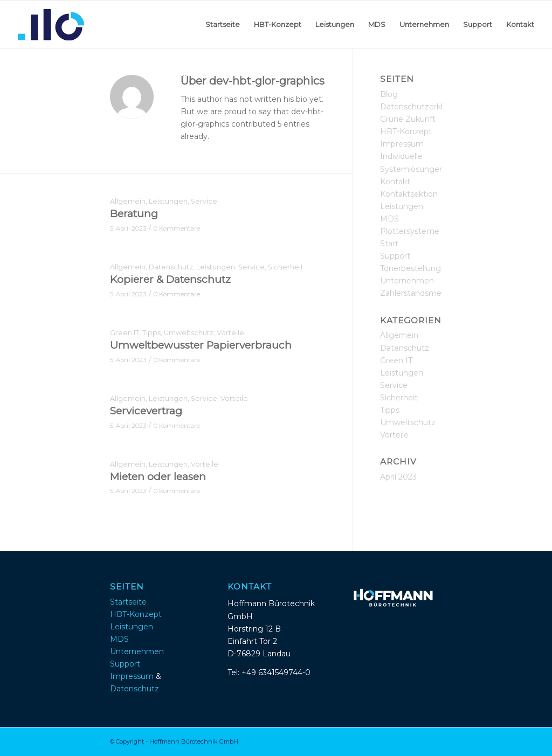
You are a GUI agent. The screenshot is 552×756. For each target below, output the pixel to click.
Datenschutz (171, 267)
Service (204, 201)
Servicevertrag (146, 411)
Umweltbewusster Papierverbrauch (201, 345)
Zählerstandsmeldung (422, 293)
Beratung (134, 214)
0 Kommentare (177, 228)
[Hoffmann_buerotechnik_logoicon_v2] (51, 24)
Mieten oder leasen (158, 477)
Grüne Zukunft (408, 119)
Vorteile (230, 333)
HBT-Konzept (406, 131)
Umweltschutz (189, 333)
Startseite (128, 602)
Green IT (125, 333)
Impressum (402, 144)
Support (395, 256)
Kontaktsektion (409, 194)
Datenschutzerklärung (422, 107)
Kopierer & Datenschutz (170, 279)
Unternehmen (407, 281)
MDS (389, 219)
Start (389, 244)
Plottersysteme (410, 231)
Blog (389, 94)
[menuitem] (223, 24)
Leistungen (168, 201)
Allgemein (128, 201)
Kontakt (395, 182)
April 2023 (398, 477)
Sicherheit (286, 267)
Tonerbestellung (410, 268)
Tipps (151, 333)
